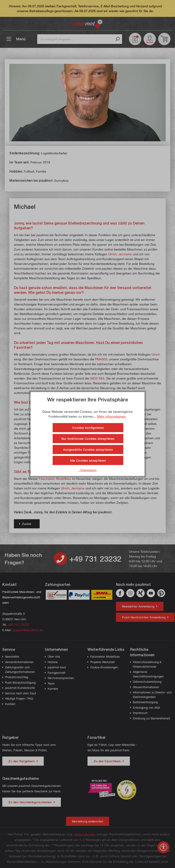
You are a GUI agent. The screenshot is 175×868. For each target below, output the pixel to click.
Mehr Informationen (111, 416)
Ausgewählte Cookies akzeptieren (88, 449)
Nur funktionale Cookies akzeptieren (88, 439)
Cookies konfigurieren (88, 428)
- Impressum (87, 470)
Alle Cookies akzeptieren (88, 460)
